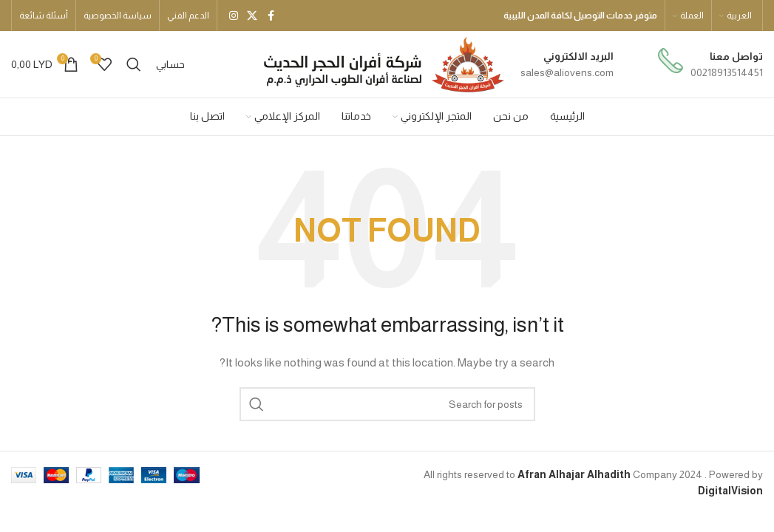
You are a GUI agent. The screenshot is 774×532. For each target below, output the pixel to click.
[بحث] (134, 64)
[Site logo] (383, 64)
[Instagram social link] (234, 16)
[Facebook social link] (271, 16)
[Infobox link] (710, 65)
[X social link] (252, 16)
